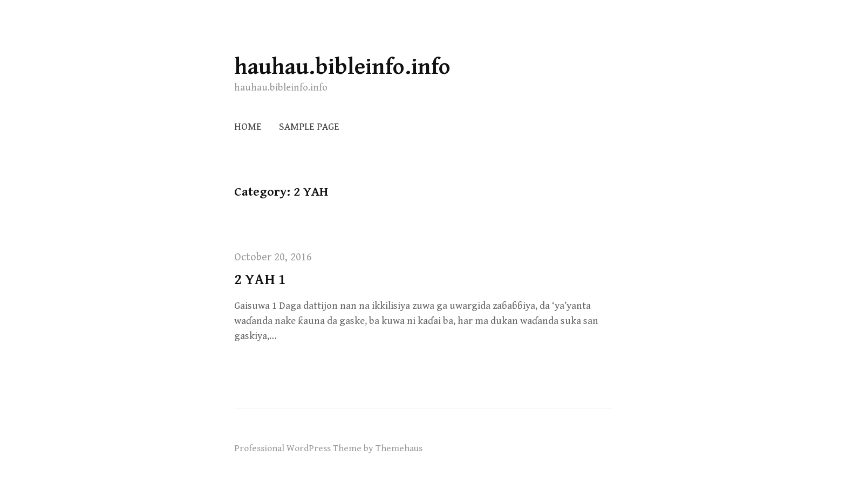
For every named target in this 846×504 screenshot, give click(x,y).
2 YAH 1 (260, 280)
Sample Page (309, 127)
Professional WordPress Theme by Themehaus (328, 448)
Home (248, 127)
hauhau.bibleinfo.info (342, 67)
